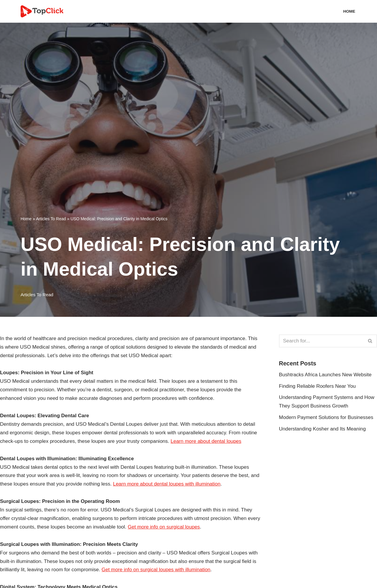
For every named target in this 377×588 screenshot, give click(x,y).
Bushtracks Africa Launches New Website (325, 375)
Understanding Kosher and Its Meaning (322, 429)
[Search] (321, 341)
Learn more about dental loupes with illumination (167, 484)
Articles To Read (51, 219)
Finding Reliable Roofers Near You (317, 386)
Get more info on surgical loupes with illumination (156, 570)
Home (349, 11)
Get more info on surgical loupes (164, 527)
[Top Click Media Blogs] (43, 11)
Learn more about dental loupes (206, 441)
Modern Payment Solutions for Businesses (326, 417)
